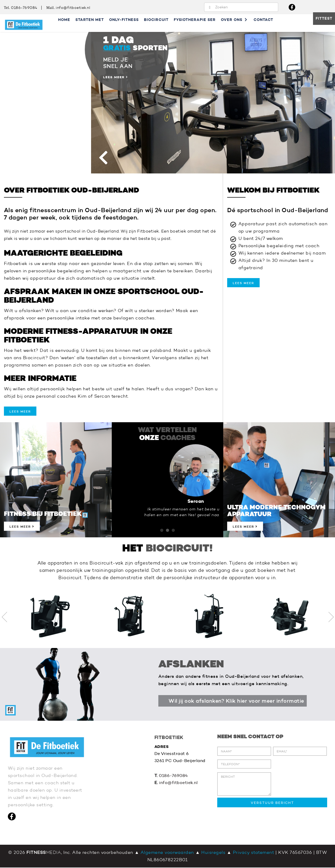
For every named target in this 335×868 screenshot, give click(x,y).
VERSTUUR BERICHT (272, 803)
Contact (263, 20)
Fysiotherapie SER (195, 20)
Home (64, 20)
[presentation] (257, 818)
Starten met (90, 20)
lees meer (20, 412)
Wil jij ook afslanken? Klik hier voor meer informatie (237, 701)
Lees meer (22, 527)
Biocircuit (156, 20)
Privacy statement (254, 853)
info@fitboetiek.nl (73, 8)
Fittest (324, 19)
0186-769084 (24, 8)
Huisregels (213, 853)
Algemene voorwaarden (167, 853)
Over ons (235, 20)
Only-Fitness (124, 20)
